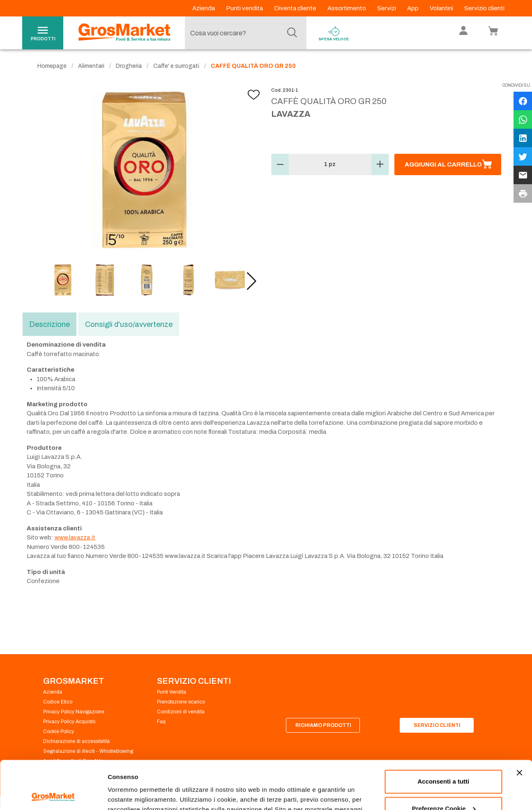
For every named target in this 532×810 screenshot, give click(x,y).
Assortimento (347, 8)
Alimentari (91, 66)
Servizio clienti (484, 8)
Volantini (442, 8)
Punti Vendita (172, 692)
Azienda (204, 8)
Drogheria (129, 66)
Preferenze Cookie (135, 794)
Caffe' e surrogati (176, 66)
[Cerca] (292, 33)
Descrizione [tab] (50, 324)
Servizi (387, 8)
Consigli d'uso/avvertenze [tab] (129, 324)
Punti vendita (245, 8)
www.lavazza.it (75, 537)
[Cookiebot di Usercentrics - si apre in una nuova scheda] (53, 794)
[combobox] (244, 33)
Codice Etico (58, 702)
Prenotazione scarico (181, 702)
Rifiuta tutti (443, 787)
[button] (252, 281)
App (413, 8)
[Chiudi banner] (519, 724)
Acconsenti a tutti (443, 733)
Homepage (52, 66)
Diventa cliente (296, 8)
